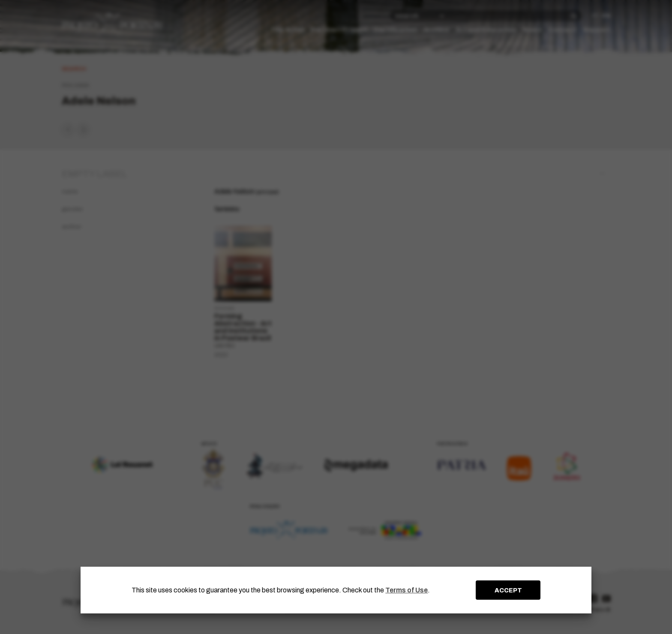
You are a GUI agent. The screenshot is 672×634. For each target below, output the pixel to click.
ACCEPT (508, 590)
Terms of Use (406, 590)
